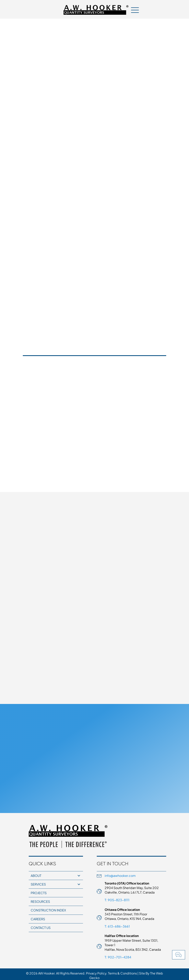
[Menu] (135, 10)
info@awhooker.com (120, 876)
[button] (179, 955)
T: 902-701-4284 (118, 957)
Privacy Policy (96, 973)
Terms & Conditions (122, 973)
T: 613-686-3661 (117, 926)
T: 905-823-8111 (117, 900)
